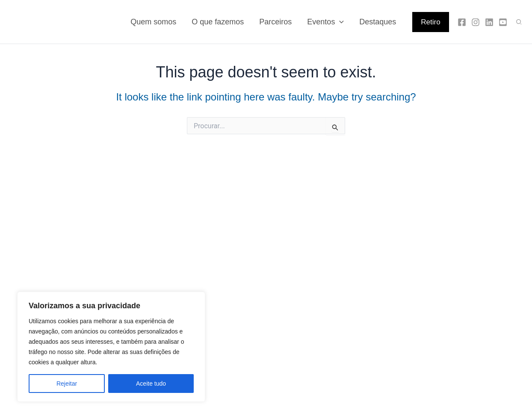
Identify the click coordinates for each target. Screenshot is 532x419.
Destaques (378, 22)
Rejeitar (67, 384)
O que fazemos (218, 22)
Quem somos (153, 22)
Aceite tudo (151, 384)
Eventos (325, 22)
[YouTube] (503, 22)
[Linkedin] (489, 22)
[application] (339, 22)
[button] (430, 22)
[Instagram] (476, 22)
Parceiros (275, 22)
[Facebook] (462, 22)
